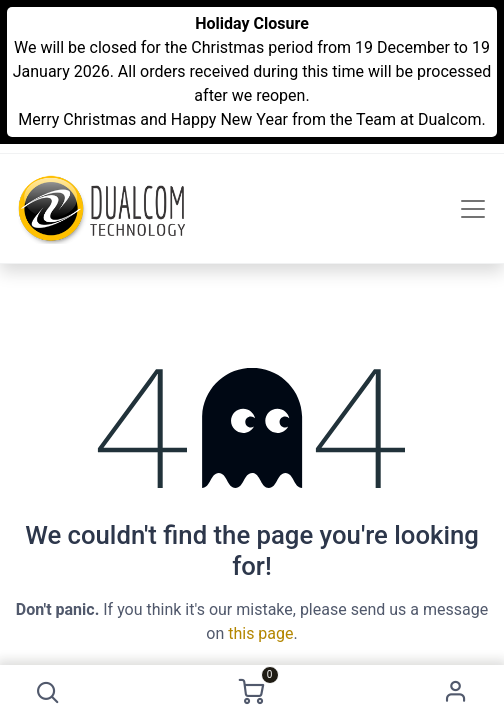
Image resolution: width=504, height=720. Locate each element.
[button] (47, 692)
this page (260, 633)
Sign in (456, 692)
